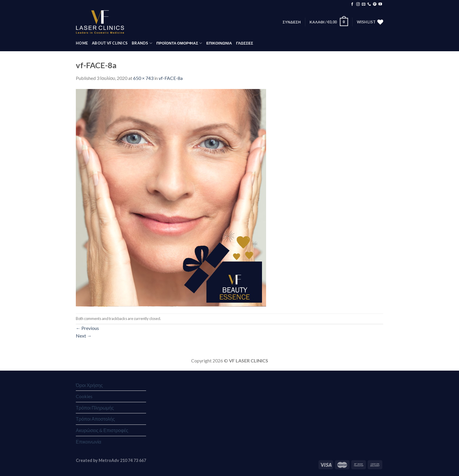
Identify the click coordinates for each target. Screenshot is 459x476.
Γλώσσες (244, 43)
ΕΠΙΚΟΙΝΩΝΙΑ (219, 43)
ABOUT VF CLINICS (110, 43)
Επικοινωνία (89, 442)
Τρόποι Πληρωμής (95, 408)
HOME (82, 43)
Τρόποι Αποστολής (95, 419)
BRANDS (142, 43)
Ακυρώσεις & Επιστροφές (102, 430)
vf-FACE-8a (171, 78)
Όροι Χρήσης (89, 385)
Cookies (84, 396)
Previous (87, 328)
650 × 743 (143, 78)
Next (84, 336)
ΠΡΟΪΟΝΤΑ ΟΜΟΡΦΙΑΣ (179, 43)
